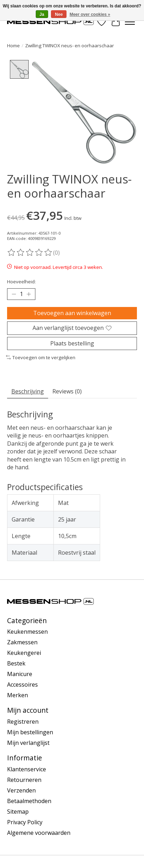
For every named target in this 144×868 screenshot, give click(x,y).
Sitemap (18, 812)
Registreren (23, 722)
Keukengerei (24, 653)
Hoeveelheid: (21, 282)
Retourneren (24, 780)
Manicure (20, 674)
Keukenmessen (27, 632)
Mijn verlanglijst (28, 743)
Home (13, 46)
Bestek (16, 664)
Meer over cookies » (90, 14)
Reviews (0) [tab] (67, 392)
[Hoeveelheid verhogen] (29, 295)
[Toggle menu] (130, 22)
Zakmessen (22, 643)
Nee (59, 14)
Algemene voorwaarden (39, 833)
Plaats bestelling (72, 343)
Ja (42, 14)
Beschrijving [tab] (28, 392)
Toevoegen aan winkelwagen (72, 313)
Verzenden (21, 791)
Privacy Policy (25, 822)
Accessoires (22, 685)
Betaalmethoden (29, 801)
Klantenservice (27, 770)
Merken (18, 695)
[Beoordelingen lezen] (30, 253)
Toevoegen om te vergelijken (41, 358)
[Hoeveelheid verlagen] (14, 295)
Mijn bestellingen (30, 733)
